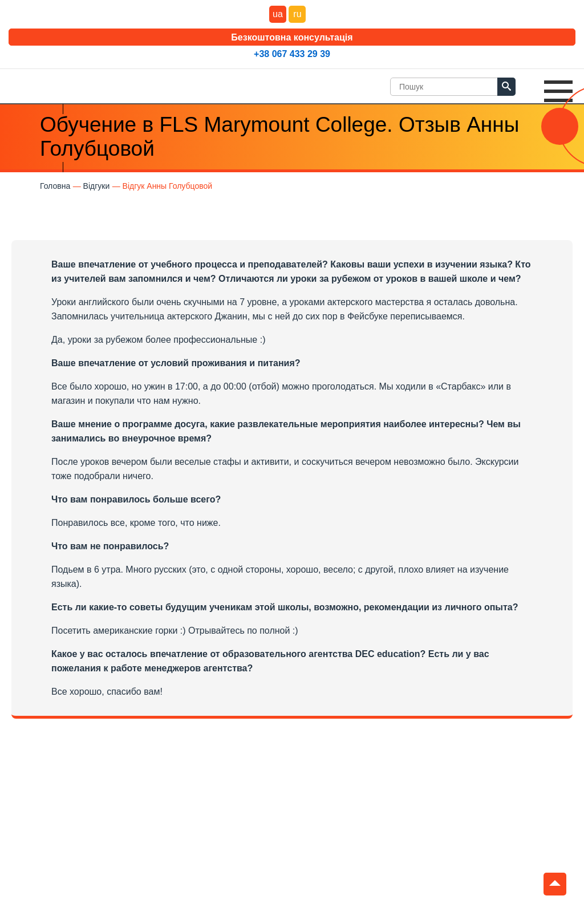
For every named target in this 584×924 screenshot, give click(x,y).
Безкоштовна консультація (292, 37)
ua (278, 14)
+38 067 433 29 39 (292, 54)
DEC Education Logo (48, 84)
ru (297, 14)
